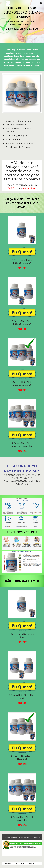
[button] (3, 3)
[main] (22, 22)
